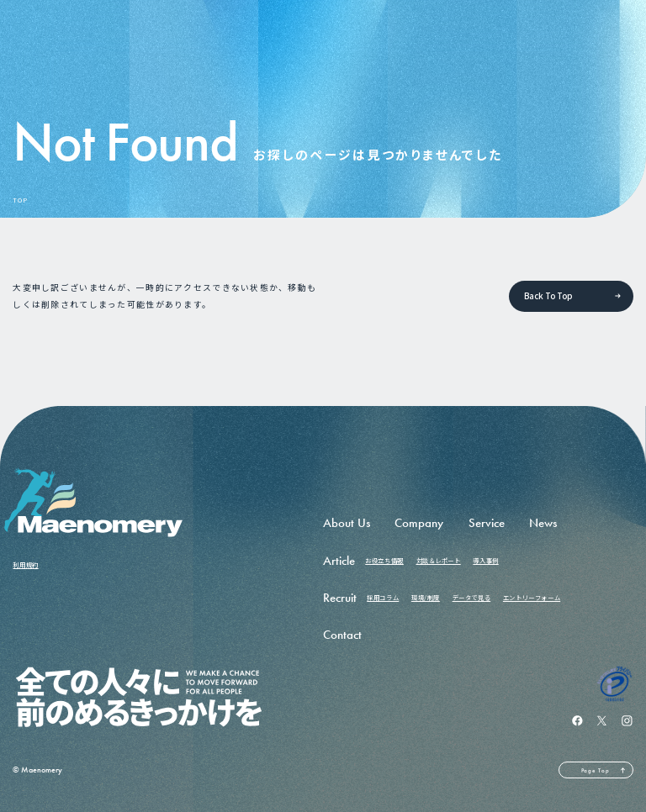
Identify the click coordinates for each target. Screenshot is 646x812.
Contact (342, 635)
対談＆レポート (439, 560)
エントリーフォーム (532, 597)
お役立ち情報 (384, 560)
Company (419, 523)
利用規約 (25, 564)
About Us (347, 523)
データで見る (472, 597)
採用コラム (383, 597)
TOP (20, 200)
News (543, 523)
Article (339, 561)
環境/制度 (426, 597)
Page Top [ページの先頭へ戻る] (596, 770)
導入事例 (485, 560)
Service (487, 523)
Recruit (340, 598)
